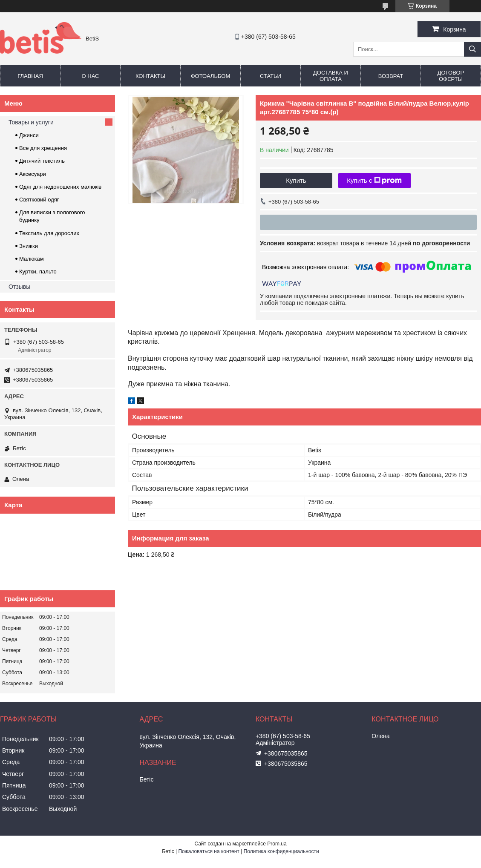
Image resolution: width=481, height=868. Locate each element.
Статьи (271, 76)
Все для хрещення (43, 148)
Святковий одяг (39, 200)
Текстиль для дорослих (49, 233)
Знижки (29, 246)
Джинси (29, 135)
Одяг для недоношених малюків (60, 187)
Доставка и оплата (331, 76)
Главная (30, 76)
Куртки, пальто (38, 272)
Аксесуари (33, 174)
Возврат (391, 76)
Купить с (374, 181)
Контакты (150, 76)
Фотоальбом (211, 76)
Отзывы (19, 287)
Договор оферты (451, 76)
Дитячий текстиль (42, 161)
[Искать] (472, 49)
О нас (91, 76)
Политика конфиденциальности (281, 851)
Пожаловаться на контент (209, 851)
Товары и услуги (31, 122)
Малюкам (32, 259)
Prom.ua (277, 844)
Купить (296, 180)
